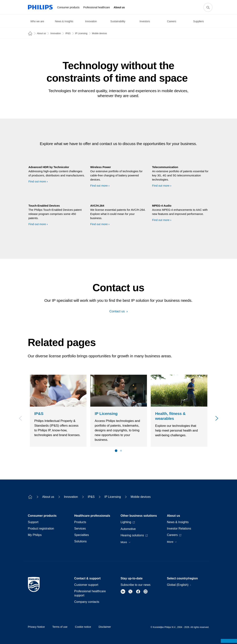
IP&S (68, 33)
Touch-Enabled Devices (44, 206)
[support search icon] (208, 7)
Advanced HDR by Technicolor (49, 167)
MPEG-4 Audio (162, 206)
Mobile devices (99, 33)
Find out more (37, 181)
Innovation (56, 33)
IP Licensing (81, 33)
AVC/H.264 (97, 206)
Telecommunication (165, 167)
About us (41, 33)
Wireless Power (101, 167)
